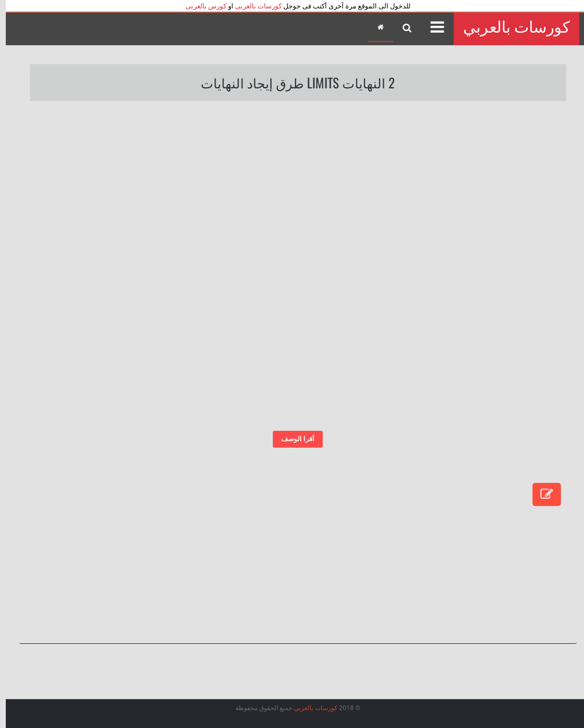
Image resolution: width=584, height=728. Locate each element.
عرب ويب (312, 717)
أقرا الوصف (292, 439)
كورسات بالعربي (511, 27)
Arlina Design (260, 717)
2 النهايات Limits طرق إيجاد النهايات (292, 82)
